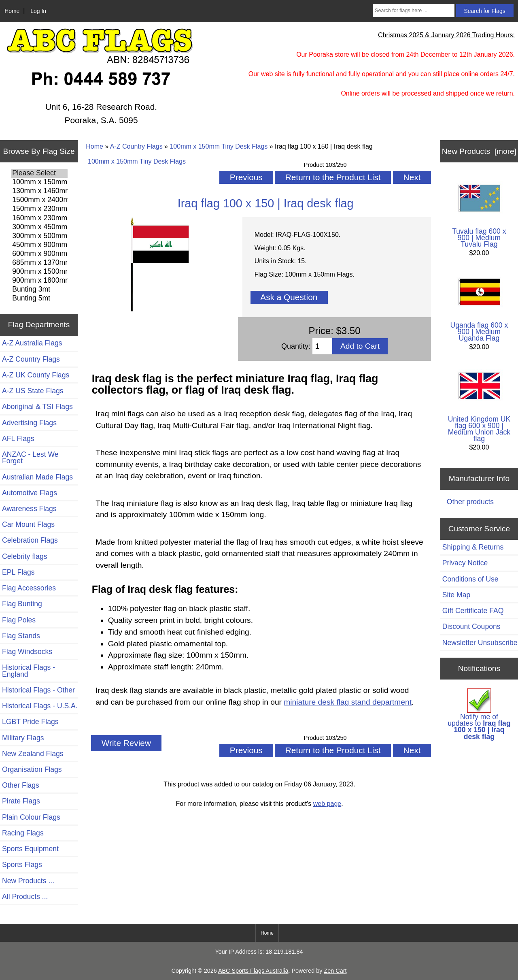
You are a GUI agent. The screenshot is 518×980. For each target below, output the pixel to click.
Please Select (39, 173)
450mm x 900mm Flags (39, 245)
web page (327, 804)
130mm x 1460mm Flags (39, 191)
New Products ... (28, 881)
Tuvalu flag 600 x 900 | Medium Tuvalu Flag (479, 213)
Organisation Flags (32, 769)
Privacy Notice (465, 563)
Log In (38, 11)
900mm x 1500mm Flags (39, 272)
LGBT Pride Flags (30, 722)
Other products (470, 502)
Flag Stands (21, 636)
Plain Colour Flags (31, 817)
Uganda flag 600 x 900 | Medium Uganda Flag (479, 307)
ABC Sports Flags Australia (253, 971)
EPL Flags (18, 572)
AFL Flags (18, 439)
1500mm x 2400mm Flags (39, 200)
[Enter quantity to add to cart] (322, 346)
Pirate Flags (21, 801)
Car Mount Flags (28, 524)
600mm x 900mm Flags (39, 254)
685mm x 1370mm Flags (39, 263)
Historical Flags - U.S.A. (40, 706)
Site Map (456, 595)
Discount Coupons (471, 626)
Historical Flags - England (29, 671)
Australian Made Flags (37, 477)
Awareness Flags (29, 509)
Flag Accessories (29, 588)
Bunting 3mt (39, 290)
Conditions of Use (470, 579)
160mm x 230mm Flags (39, 218)
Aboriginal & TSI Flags (37, 407)
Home (12, 11)
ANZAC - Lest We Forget (30, 458)
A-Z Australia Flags (32, 343)
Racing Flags (23, 833)
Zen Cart (335, 971)
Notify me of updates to (479, 715)
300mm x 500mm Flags (39, 236)
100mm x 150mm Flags (39, 182)
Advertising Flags (29, 423)
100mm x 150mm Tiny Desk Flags (219, 146)
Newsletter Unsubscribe (480, 643)
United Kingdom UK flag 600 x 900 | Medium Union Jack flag (479, 404)
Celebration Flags (30, 540)
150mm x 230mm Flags (39, 209)
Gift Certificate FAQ (473, 611)
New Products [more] (479, 151)
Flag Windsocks (27, 652)
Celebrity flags (24, 556)
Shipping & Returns (473, 547)
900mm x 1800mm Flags (39, 281)
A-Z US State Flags (33, 391)
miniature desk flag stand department (348, 702)
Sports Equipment (30, 849)
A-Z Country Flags (136, 146)
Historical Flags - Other (38, 690)
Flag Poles (19, 620)
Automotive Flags (30, 493)
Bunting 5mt (39, 298)
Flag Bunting (22, 604)
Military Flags (23, 738)
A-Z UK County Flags (36, 375)
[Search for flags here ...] (414, 11)
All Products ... (25, 897)
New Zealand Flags (33, 754)
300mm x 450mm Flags (39, 227)
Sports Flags (22, 865)
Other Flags (21, 785)
